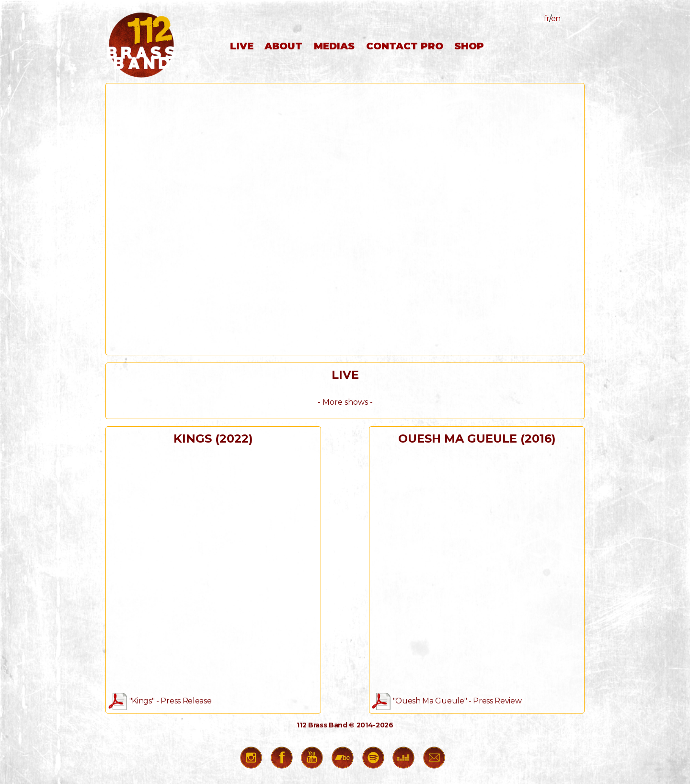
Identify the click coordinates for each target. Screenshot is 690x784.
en (556, 18)
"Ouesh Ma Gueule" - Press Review (447, 701)
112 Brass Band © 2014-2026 (345, 725)
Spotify (376, 760)
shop (469, 46)
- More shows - (345, 402)
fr (546, 18)
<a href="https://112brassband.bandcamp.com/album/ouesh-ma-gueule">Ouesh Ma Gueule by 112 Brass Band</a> (477, 568)
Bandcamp (345, 760)
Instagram (253, 760)
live (242, 46)
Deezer (406, 760)
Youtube (314, 760)
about (283, 46)
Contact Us (437, 760)
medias (334, 46)
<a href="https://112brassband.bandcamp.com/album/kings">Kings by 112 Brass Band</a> (213, 568)
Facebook (284, 760)
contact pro (405, 46)
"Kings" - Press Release (160, 701)
